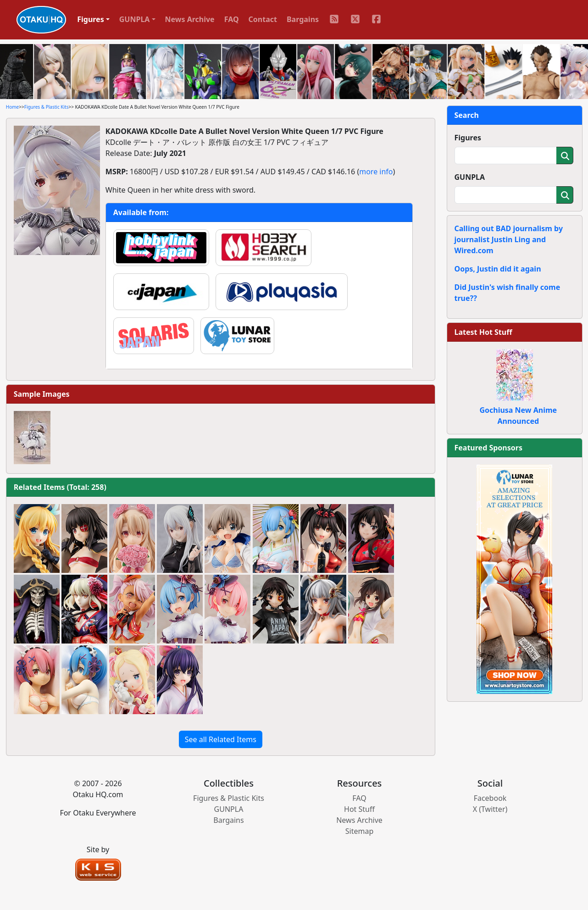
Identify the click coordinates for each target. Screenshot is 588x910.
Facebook (490, 798)
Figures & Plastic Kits (47, 107)
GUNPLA (470, 177)
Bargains (303, 19)
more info (376, 172)
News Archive (190, 19)
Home (12, 107)
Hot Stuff (359, 809)
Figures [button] (91, 19)
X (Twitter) (490, 809)
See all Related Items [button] (221, 739)
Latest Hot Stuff (483, 332)
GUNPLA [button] (135, 19)
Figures (468, 138)
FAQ (232, 19)
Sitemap (360, 831)
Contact (263, 19)
